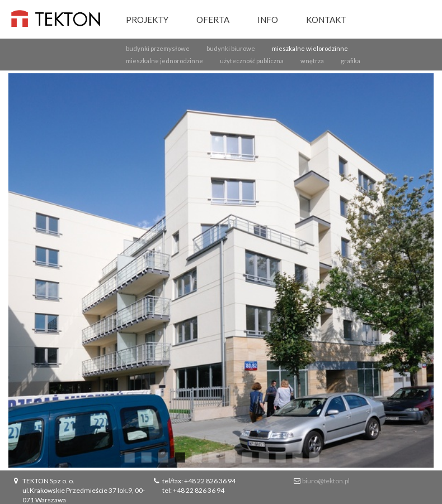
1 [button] (129, 456)
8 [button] (246, 456)
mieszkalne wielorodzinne (310, 48)
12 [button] (313, 456)
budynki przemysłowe (158, 48)
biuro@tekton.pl (326, 481)
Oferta (213, 20)
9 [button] (263, 456)
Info (268, 20)
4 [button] (179, 456)
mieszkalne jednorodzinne (164, 61)
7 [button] (229, 456)
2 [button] (145, 456)
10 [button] (280, 456)
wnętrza (312, 61)
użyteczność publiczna (252, 61)
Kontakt (326, 20)
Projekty (147, 20)
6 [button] (213, 456)
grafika (351, 61)
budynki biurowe (231, 48)
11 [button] (297, 456)
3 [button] (162, 456)
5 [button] (196, 456)
